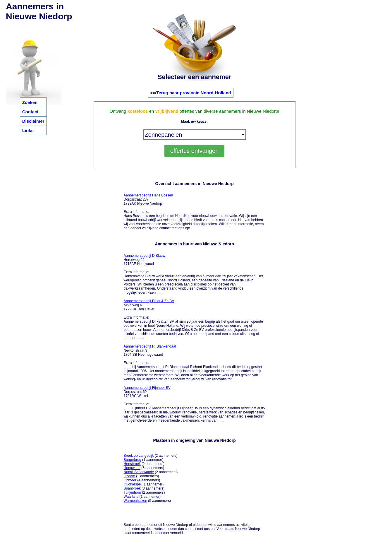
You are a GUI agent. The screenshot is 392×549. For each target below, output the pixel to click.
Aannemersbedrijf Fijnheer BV (147, 388)
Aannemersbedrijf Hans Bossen (148, 195)
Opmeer (130, 480)
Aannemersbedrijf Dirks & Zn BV (149, 301)
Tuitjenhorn (133, 492)
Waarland (131, 497)
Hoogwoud (132, 468)
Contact (30, 112)
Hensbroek (132, 464)
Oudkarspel (133, 484)
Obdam (129, 476)
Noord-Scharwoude (139, 472)
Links (28, 130)
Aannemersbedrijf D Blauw (145, 256)
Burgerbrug (133, 460)
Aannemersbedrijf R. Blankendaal (150, 346)
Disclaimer (33, 121)
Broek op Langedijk (139, 456)
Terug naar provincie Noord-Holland (194, 93)
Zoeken (30, 102)
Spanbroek (132, 488)
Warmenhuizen (135, 501)
